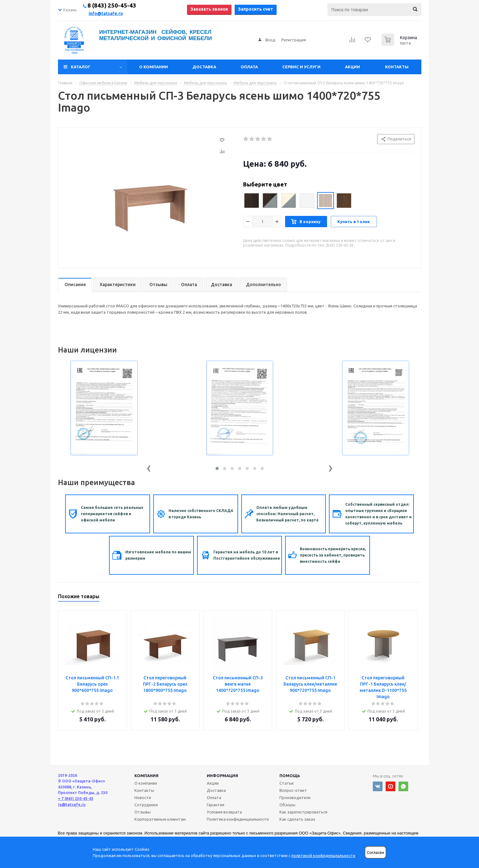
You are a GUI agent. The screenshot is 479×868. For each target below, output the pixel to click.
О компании (154, 67)
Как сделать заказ (297, 819)
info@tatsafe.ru (106, 13)
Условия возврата (224, 812)
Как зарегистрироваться (303, 812)
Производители (295, 797)
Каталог (81, 67)
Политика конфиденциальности (238, 819)
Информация (222, 776)
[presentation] (149, 467)
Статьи (286, 783)
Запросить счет (256, 9)
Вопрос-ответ (293, 790)
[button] (217, 468)
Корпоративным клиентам (160, 819)
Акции (352, 67)
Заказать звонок (209, 9)
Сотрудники (146, 805)
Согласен (375, 852)
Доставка (204, 67)
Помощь (290, 776)
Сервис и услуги (301, 67)
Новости (143, 797)
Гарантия (216, 805)
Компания (146, 776)
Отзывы (143, 812)
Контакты (397, 67)
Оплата (249, 67)
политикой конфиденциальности (323, 855)
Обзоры (287, 805)
